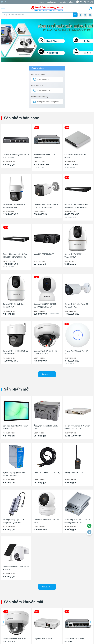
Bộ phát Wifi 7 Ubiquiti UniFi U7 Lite (76, 352)
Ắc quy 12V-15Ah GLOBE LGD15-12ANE (46, 426)
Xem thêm (47, 373)
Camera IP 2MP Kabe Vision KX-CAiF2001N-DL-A (76, 305)
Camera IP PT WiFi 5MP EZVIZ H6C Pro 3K (47, 520)
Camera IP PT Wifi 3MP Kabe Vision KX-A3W (75, 256)
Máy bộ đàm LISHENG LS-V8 (75, 471)
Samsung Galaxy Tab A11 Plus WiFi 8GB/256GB (16, 426)
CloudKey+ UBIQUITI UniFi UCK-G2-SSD (76, 156)
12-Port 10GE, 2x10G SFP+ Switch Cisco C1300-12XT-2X (77, 426)
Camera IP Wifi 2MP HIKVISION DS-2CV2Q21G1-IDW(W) (45, 305)
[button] (3, 620)
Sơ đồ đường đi (52, 2)
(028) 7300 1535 (28, 2)
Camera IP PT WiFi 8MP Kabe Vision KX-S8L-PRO (14, 206)
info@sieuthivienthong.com (11, 2)
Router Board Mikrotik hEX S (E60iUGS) (44, 156)
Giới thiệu (41, 2)
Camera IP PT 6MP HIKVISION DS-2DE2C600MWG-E (16, 352)
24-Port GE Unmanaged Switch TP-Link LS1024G (16, 156)
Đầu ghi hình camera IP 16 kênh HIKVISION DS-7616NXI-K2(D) (15, 256)
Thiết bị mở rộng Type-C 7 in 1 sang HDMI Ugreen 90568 (14, 520)
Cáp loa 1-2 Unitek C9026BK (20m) (47, 471)
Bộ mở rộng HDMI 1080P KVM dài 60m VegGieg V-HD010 (77, 520)
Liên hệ (71, 2)
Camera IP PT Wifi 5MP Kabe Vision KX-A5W (14, 305)
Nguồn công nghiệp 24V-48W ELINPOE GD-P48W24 (14, 473)
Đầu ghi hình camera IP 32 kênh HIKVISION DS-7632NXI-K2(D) (76, 206)
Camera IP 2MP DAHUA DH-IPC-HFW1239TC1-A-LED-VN (46, 206)
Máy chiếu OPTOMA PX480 (44, 254)
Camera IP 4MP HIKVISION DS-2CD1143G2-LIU (15, 638)
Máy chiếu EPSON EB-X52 (43, 636)
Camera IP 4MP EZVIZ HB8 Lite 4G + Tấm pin (16, 567)
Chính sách (63, 2)
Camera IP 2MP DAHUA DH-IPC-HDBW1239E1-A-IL (46, 352)
